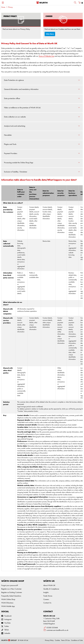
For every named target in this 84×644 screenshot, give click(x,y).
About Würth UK (49, 585)
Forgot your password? (10, 585)
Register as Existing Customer (12, 592)
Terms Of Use (65, 640)
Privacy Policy (49, 640)
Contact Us (47, 603)
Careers (46, 599)
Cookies (57, 640)
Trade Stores (48, 596)
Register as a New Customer (11, 589)
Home (3, 7)
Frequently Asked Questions (11, 596)
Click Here (50, 34)
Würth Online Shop (8, 599)
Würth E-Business (7, 603)
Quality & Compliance (51, 589)
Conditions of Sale (77, 640)
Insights (46, 592)
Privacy (10, 7)
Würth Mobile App (8, 606)
